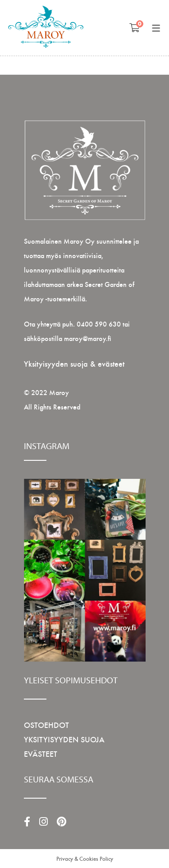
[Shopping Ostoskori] (135, 27)
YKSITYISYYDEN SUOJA (64, 739)
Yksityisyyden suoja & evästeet (74, 363)
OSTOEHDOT (46, 725)
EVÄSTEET (41, 753)
